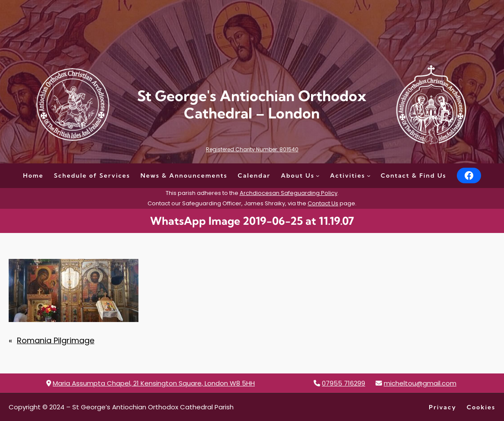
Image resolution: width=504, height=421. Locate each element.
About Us (298, 175)
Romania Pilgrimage (56, 340)
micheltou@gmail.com (420, 383)
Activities (348, 175)
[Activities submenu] (369, 175)
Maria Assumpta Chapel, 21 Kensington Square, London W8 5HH (154, 383)
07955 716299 (343, 383)
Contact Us (323, 203)
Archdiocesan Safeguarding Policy (289, 193)
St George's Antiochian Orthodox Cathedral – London (252, 105)
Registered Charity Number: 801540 (252, 149)
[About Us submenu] (318, 175)
